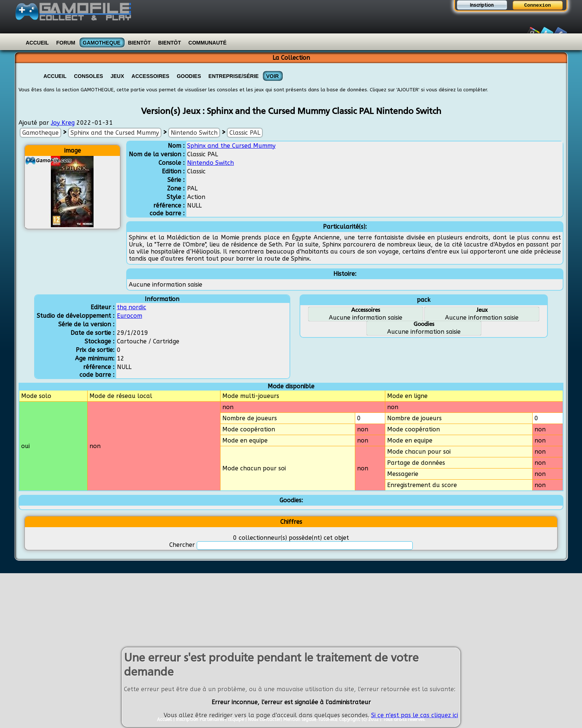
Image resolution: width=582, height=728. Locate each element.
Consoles (89, 76)
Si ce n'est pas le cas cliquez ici (415, 716)
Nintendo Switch (194, 133)
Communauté (208, 43)
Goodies (189, 76)
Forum (66, 43)
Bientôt (139, 43)
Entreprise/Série (234, 76)
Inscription (482, 5)
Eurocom (130, 316)
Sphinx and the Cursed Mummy (115, 133)
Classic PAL (245, 133)
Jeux (117, 76)
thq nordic (132, 307)
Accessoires (150, 76)
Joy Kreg (63, 123)
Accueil (37, 43)
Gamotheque (102, 43)
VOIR (272, 76)
